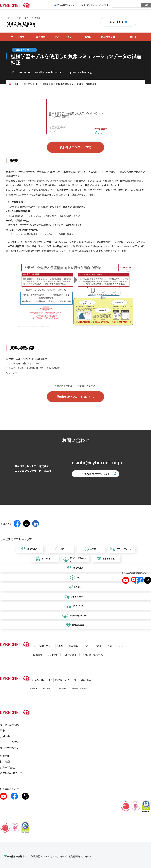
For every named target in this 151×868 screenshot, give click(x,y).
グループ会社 (70, 655)
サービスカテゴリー (43, 646)
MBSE (133, 37)
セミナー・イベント (64, 37)
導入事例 (41, 37)
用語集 (87, 37)
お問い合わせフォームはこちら (96, 474)
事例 (61, 646)
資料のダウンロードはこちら (76, 397)
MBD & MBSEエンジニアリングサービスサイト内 (76, 5)
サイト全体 (105, 5)
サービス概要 (18, 37)
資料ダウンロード (110, 37)
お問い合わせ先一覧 (93, 655)
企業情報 (38, 655)
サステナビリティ (116, 646)
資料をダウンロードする (76, 147)
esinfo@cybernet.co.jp (97, 462)
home (16, 84)
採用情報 (53, 655)
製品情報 (73, 646)
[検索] (127, 5)
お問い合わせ (116, 22)
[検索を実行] (146, 5)
